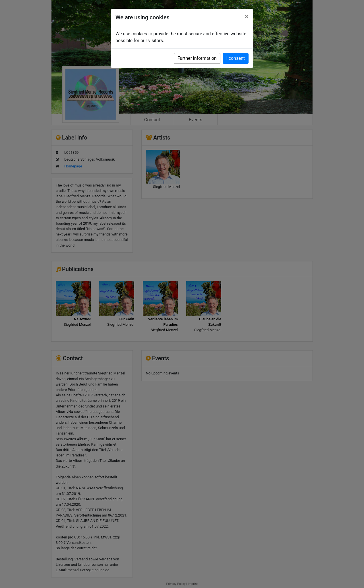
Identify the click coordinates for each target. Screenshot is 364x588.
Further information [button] (197, 58)
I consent (236, 58)
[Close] (247, 17)
